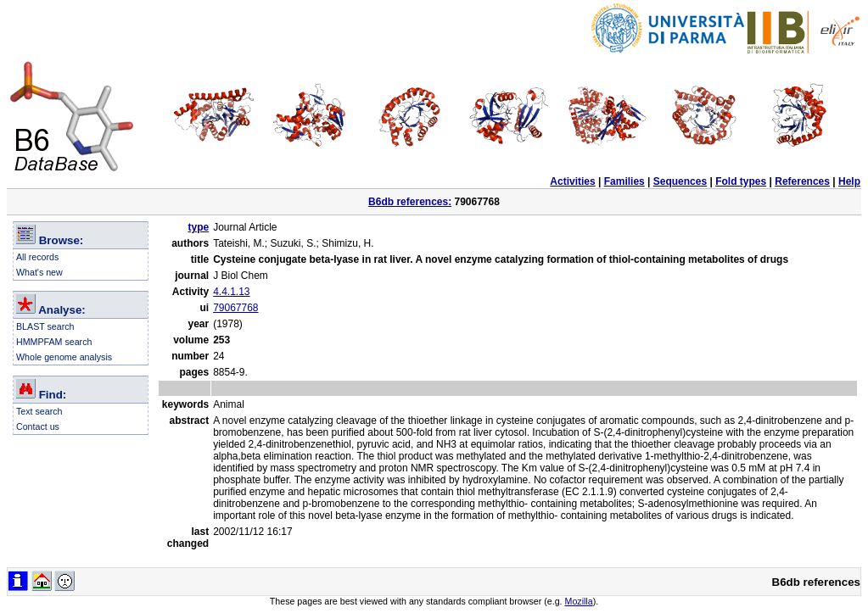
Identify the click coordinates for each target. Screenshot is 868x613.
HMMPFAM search (54, 342)
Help (849, 181)
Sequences (680, 181)
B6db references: (410, 202)
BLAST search (45, 326)
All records (37, 257)
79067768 (235, 308)
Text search (39, 411)
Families (624, 181)
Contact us (38, 426)
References (802, 181)
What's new (39, 272)
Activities (572, 181)
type (198, 227)
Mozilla (579, 601)
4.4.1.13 (231, 292)
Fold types (741, 181)
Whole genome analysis (64, 357)
